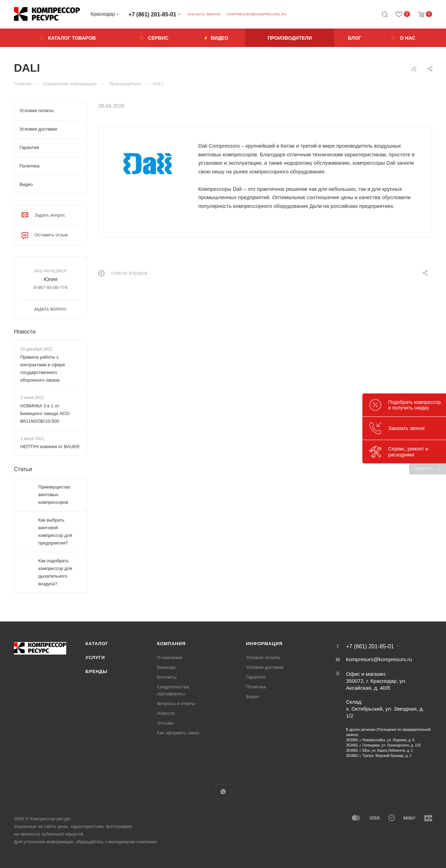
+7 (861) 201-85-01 (152, 14)
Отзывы (166, 723)
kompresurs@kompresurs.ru (256, 14)
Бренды (96, 671)
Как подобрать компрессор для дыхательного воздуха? (55, 572)
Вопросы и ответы (176, 703)
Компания (171, 644)
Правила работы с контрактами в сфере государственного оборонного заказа (43, 369)
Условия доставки (265, 667)
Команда (166, 667)
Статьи (23, 469)
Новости (25, 332)
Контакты (167, 677)
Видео (253, 697)
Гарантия (256, 677)
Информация (264, 644)
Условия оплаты (263, 658)
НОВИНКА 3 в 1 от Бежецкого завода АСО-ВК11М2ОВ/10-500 (45, 413)
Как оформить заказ (178, 733)
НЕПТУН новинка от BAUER (50, 447)
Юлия (51, 279)
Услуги (95, 658)
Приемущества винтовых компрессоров (54, 495)
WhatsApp (223, 792)
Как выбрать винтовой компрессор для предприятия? (55, 531)
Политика (256, 687)
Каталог (97, 644)
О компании (170, 658)
